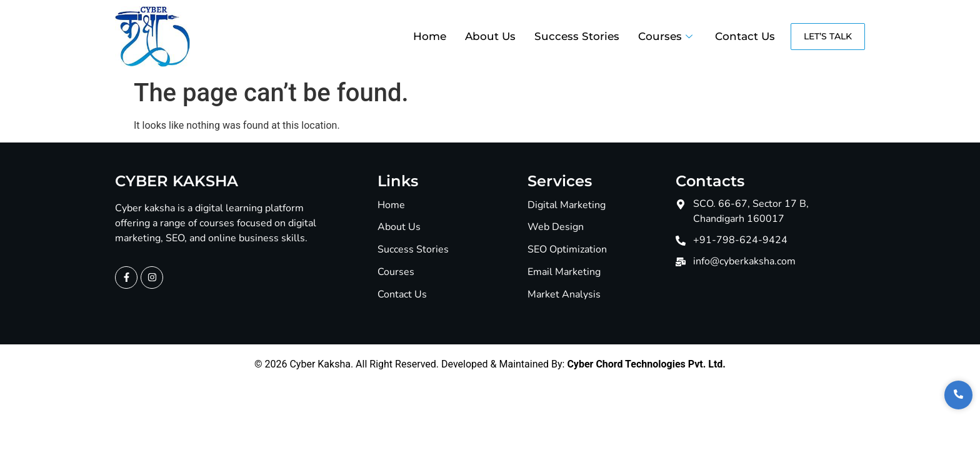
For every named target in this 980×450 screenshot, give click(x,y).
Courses (665, 36)
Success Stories (577, 36)
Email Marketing (564, 272)
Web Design (556, 227)
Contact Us (745, 36)
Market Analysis (564, 295)
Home (430, 36)
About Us (490, 36)
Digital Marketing (567, 205)
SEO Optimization (567, 250)
